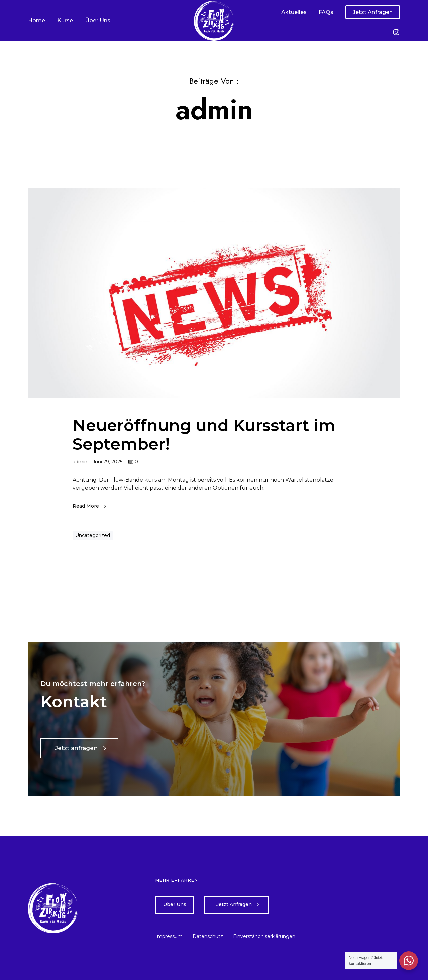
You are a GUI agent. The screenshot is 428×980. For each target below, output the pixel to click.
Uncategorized (93, 535)
